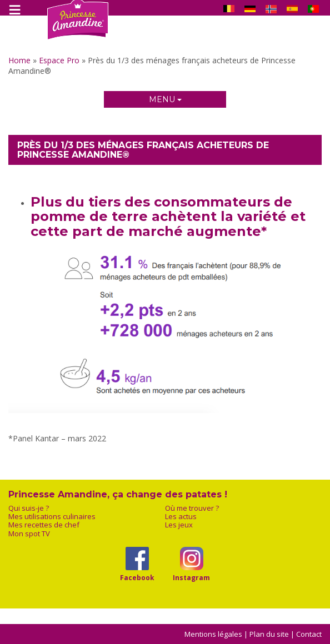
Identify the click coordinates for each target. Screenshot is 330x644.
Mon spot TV (29, 534)
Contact (309, 634)
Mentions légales (213, 634)
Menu (165, 99)
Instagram (191, 577)
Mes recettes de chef (44, 525)
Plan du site (269, 634)
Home (19, 60)
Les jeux (179, 525)
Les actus (181, 517)
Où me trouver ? (192, 508)
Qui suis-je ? (29, 508)
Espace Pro (59, 60)
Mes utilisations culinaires (52, 517)
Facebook (137, 577)
